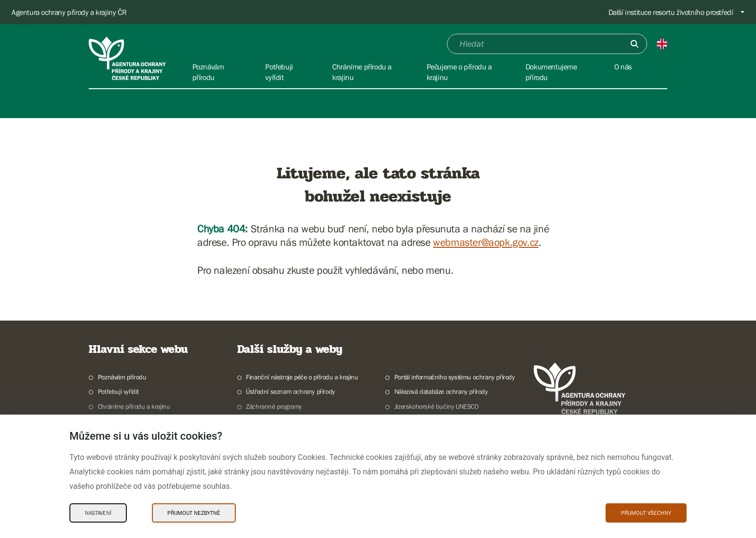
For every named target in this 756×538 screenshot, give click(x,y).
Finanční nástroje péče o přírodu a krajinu (302, 377)
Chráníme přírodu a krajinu (134, 406)
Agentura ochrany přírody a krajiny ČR (69, 12)
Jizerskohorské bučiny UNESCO (437, 406)
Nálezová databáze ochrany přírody (441, 391)
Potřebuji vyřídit (118, 391)
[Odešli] (634, 44)
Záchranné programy (274, 406)
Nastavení (98, 513)
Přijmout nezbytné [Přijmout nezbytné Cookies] (194, 513)
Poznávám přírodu (122, 377)
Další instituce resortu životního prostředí (671, 12)
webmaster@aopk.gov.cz (486, 242)
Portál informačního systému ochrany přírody (455, 377)
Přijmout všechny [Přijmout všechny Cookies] (646, 513)
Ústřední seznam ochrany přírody (290, 391)
